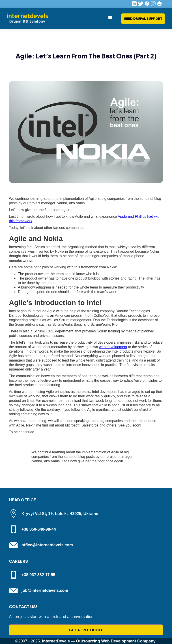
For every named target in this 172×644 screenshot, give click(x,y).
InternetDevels (56, 641)
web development (113, 347)
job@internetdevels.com (45, 590)
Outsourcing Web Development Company (116, 641)
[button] (110, 18)
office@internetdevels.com (47, 545)
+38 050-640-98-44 (39, 529)
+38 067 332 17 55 (38, 575)
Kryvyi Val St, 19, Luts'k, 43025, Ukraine (60, 514)
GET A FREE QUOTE (86, 630)
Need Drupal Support (143, 19)
